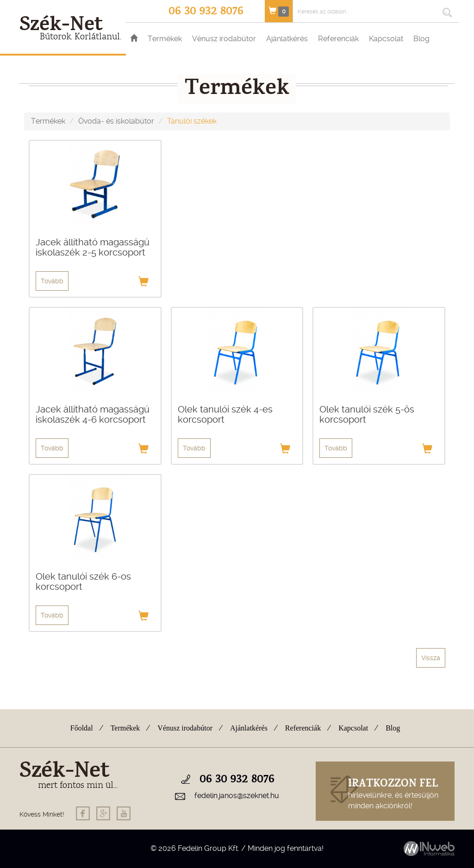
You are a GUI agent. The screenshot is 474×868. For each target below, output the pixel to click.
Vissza (431, 658)
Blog (421, 39)
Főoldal (82, 728)
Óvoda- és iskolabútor (116, 121)
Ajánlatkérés (287, 39)
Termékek (165, 39)
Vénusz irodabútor (224, 39)
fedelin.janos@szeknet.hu (237, 796)
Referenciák (338, 39)
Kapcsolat (386, 39)
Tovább (52, 281)
